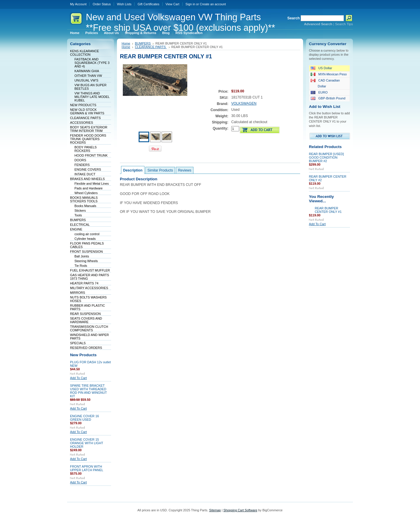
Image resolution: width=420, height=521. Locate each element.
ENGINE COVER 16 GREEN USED (85, 418)
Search (294, 18)
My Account (78, 4)
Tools (78, 215)
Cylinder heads (85, 239)
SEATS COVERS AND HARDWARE (86, 320)
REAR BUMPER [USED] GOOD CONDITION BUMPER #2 (326, 157)
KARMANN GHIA (87, 71)
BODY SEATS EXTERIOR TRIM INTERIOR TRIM (89, 129)
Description (133, 170)
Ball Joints (82, 256)
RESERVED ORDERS (86, 348)
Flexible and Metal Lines (92, 184)
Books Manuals (85, 206)
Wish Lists (124, 4)
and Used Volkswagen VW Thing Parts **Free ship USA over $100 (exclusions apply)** (180, 22)
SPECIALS (78, 343)
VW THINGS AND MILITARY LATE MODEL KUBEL (92, 97)
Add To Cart (78, 378)
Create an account (213, 4)
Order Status (102, 4)
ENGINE (76, 229)
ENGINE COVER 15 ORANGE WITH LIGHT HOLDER (87, 443)
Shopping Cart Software (240, 510)
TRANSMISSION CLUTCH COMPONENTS (89, 328)
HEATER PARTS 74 (84, 283)
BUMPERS (78, 220)
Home (126, 43)
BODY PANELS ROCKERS (86, 149)
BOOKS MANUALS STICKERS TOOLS (84, 199)
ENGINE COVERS (88, 169)
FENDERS (82, 165)
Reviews (185, 170)
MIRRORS (78, 293)
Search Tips (344, 24)
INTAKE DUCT (85, 174)
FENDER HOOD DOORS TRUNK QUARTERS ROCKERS (88, 139)
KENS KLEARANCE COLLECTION (85, 53)
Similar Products (160, 170)
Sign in (190, 4)
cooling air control (87, 234)
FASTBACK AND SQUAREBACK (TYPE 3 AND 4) (92, 63)
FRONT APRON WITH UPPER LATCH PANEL (87, 468)
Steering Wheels (86, 261)
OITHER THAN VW (88, 76)
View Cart (172, 4)
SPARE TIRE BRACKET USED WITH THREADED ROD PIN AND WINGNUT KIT (88, 391)
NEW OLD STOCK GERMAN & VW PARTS (87, 111)
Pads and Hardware (89, 188)
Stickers (80, 211)
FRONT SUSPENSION (86, 252)
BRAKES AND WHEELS (87, 179)
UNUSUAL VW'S (86, 80)
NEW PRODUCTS (83, 105)
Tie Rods (81, 266)
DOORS (80, 160)
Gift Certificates (148, 4)
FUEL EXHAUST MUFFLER (90, 270)
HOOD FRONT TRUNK (91, 155)
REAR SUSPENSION (85, 314)
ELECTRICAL (80, 225)
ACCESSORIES (82, 123)
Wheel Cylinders (86, 193)
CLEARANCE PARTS (85, 118)
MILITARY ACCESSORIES (89, 288)
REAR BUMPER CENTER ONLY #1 (328, 210)
